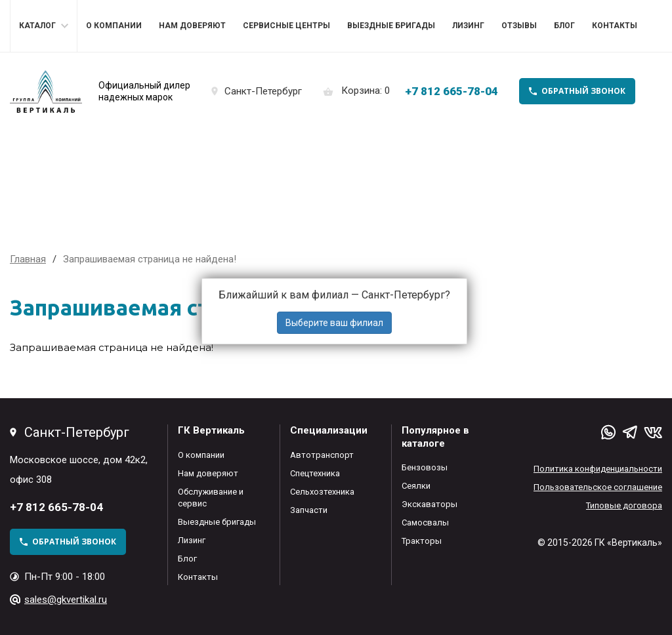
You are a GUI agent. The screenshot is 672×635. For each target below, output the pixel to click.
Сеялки (416, 486)
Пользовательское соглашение (598, 487)
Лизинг (468, 26)
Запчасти (309, 510)
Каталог (37, 26)
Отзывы (519, 26)
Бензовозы (425, 467)
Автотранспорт (322, 455)
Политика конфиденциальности (598, 469)
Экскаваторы (430, 504)
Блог (564, 26)
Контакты (615, 26)
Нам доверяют (192, 26)
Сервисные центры (286, 26)
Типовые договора (624, 505)
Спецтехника (315, 473)
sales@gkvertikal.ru (66, 600)
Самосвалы (425, 522)
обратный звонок (583, 91)
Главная (28, 259)
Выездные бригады (391, 26)
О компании (114, 26)
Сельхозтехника (322, 492)
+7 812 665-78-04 (451, 91)
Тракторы (422, 541)
